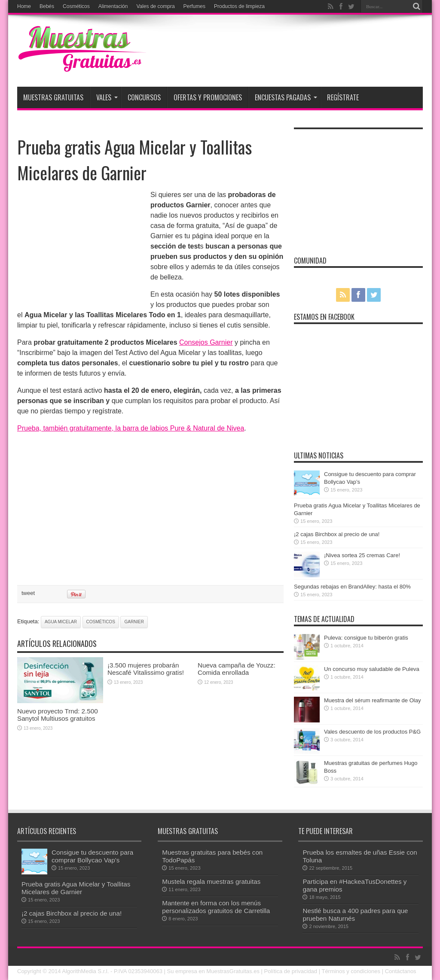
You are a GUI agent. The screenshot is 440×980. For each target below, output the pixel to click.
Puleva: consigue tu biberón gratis (366, 638)
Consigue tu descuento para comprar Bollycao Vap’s (92, 856)
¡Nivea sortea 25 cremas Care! (362, 555)
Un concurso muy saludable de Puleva (372, 669)
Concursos (144, 97)
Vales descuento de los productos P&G (372, 732)
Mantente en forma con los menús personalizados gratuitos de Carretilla (216, 907)
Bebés (47, 6)
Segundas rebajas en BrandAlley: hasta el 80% (352, 587)
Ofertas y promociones (208, 97)
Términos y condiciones (351, 971)
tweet (28, 593)
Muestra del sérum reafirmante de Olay (372, 700)
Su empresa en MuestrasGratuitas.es (213, 971)
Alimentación (113, 6)
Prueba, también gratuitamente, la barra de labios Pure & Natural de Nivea (131, 428)
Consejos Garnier (206, 342)
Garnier (134, 622)
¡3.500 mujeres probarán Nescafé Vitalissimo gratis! (146, 669)
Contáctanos (401, 971)
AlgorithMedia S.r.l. (85, 971)
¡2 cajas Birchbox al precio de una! (337, 534)
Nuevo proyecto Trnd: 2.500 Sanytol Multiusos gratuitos (58, 715)
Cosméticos (76, 6)
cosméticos (101, 622)
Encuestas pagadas (286, 97)
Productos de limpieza (239, 6)
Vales (107, 97)
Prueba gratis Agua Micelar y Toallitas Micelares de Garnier (76, 888)
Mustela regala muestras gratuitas (211, 881)
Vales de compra (155, 6)
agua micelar (61, 622)
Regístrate (343, 97)
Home (24, 6)
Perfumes (194, 6)
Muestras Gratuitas (53, 97)
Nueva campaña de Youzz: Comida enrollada (237, 669)
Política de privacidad (291, 971)
